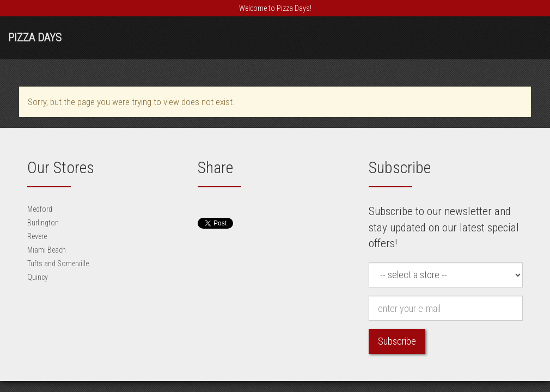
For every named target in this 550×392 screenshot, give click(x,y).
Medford (40, 209)
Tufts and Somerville (58, 264)
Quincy (38, 277)
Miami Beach (47, 250)
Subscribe (397, 341)
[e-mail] (446, 308)
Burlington (43, 223)
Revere (37, 236)
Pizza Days (35, 38)
